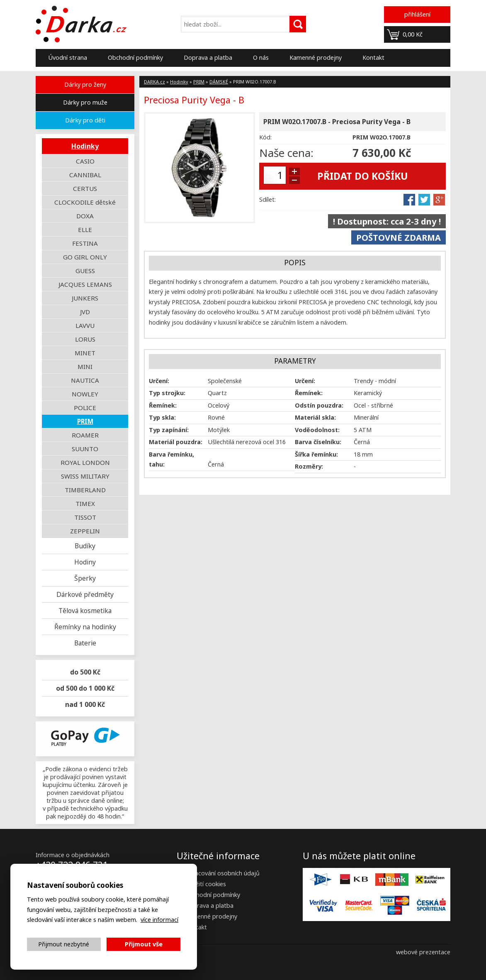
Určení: (159, 381)
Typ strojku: (167, 393)
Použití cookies (205, 884)
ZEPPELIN (85, 531)
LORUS (85, 339)
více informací (159, 920)
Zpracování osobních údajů (222, 873)
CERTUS (85, 188)
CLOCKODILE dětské (85, 202)
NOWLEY (85, 394)
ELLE (85, 230)
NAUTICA (85, 380)
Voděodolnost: (317, 430)
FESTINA (85, 243)
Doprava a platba (208, 57)
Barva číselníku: (318, 442)
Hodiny (85, 562)
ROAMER (85, 435)
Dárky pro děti (85, 120)
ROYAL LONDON (85, 462)
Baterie (85, 643)
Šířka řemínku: (316, 454)
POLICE (85, 408)
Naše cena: (286, 153)
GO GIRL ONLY (85, 257)
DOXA (85, 216)
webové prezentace (423, 952)
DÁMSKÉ (219, 82)
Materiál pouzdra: (176, 442)
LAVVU (85, 325)
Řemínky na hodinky (85, 627)
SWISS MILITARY (85, 476)
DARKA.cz (154, 82)
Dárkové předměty (85, 594)
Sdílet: (267, 199)
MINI (85, 367)
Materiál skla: (315, 417)
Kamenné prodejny (316, 57)
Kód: (265, 137)
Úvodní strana (68, 57)
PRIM (85, 421)
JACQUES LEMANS (85, 284)
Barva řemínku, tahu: (171, 459)
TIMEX (85, 503)
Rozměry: (309, 466)
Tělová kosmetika (85, 611)
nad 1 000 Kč (85, 704)
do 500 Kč (85, 672)
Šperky (85, 578)
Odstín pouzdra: (319, 405)
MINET (85, 353)
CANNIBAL (85, 175)
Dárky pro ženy (85, 84)
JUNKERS (85, 298)
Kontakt (373, 57)
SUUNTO (85, 449)
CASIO (85, 161)
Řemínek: (309, 393)
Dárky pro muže (85, 102)
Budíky (85, 546)
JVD (85, 312)
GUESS (85, 271)
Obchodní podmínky (135, 57)
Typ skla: (162, 417)
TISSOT (85, 517)
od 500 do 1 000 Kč (85, 688)
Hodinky (85, 146)
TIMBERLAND (85, 490)
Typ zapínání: (169, 430)
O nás (261, 57)
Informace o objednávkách (73, 855)
